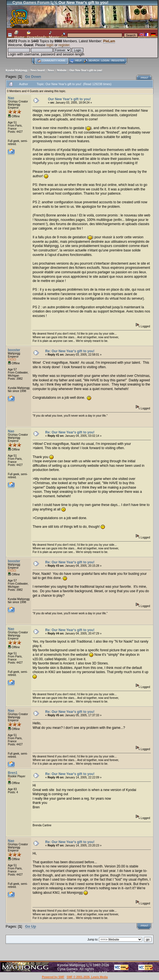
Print (145, 78)
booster (14, 350)
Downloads (37, 35)
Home (19, 35)
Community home (53, 60)
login (50, 45)
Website (62, 70)
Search (94, 60)
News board (37, 70)
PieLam (109, 41)
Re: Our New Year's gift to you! (70, 351)
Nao (11, 98)
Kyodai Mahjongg (17, 70)
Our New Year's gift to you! (86, 70)
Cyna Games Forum (31, 3)
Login (105, 60)
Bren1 (13, 773)
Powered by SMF (53, 977)
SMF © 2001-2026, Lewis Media (87, 977)
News (51, 70)
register (64, 45)
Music (54, 35)
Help (79, 60)
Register (118, 60)
